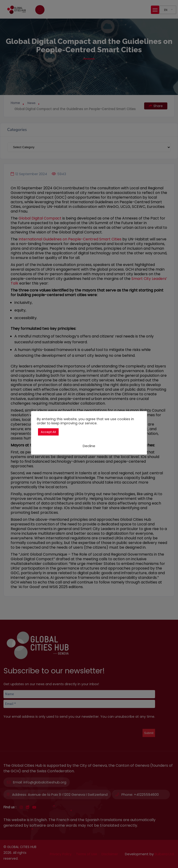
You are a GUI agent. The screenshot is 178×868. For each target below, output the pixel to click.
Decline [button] (89, 446)
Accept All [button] (48, 432)
